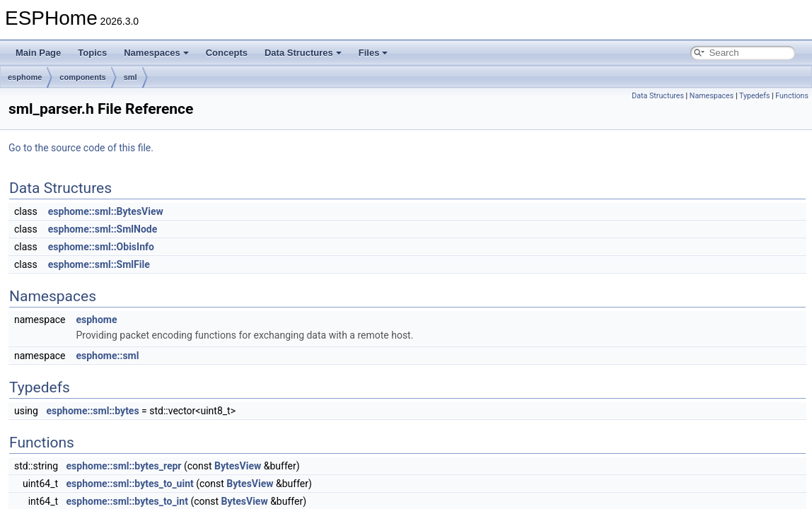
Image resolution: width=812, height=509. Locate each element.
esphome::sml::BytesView (106, 211)
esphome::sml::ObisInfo (101, 247)
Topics (92, 53)
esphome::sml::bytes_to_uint (130, 484)
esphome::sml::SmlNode (103, 229)
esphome (25, 77)
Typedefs (755, 96)
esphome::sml (107, 356)
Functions (792, 96)
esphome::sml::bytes (92, 411)
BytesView (238, 466)
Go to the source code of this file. (81, 148)
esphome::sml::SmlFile (99, 264)
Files (373, 53)
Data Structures (303, 53)
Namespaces (156, 53)
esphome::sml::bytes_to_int (127, 501)
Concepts (227, 53)
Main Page (38, 53)
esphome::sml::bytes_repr (124, 466)
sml (130, 77)
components (82, 77)
